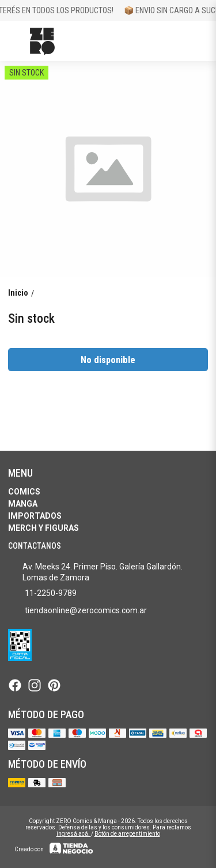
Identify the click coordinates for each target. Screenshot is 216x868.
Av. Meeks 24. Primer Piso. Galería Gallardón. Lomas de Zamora (95, 572)
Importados (35, 516)
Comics (24, 492)
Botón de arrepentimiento (127, 834)
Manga (23, 504)
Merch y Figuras (43, 528)
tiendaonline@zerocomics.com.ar (77, 611)
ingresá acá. (74, 834)
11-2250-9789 (42, 594)
